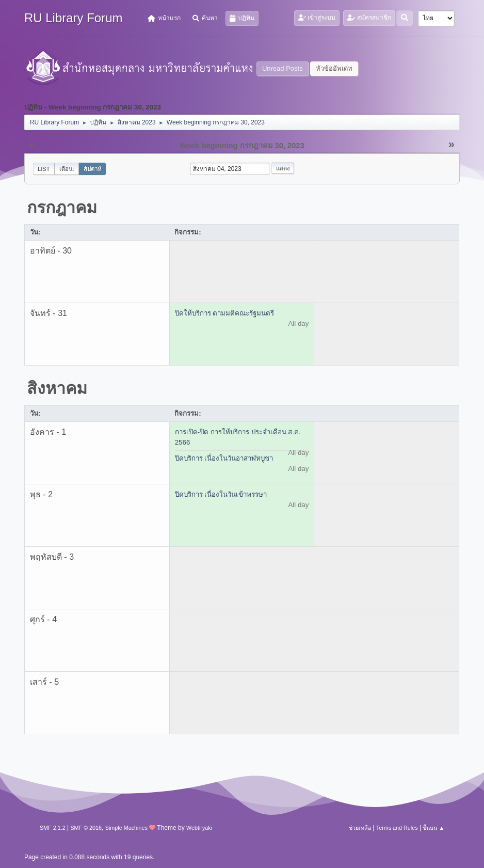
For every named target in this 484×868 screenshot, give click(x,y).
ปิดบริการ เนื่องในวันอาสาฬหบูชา (224, 458)
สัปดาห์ (92, 169)
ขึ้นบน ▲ (433, 828)
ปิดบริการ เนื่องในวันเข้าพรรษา (221, 494)
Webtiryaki (199, 828)
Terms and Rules (397, 828)
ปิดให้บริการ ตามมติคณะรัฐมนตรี (225, 313)
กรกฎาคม (62, 208)
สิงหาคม (57, 388)
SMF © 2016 (86, 828)
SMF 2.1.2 (53, 828)
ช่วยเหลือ (360, 828)
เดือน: (67, 169)
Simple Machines (126, 828)
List (44, 169)
